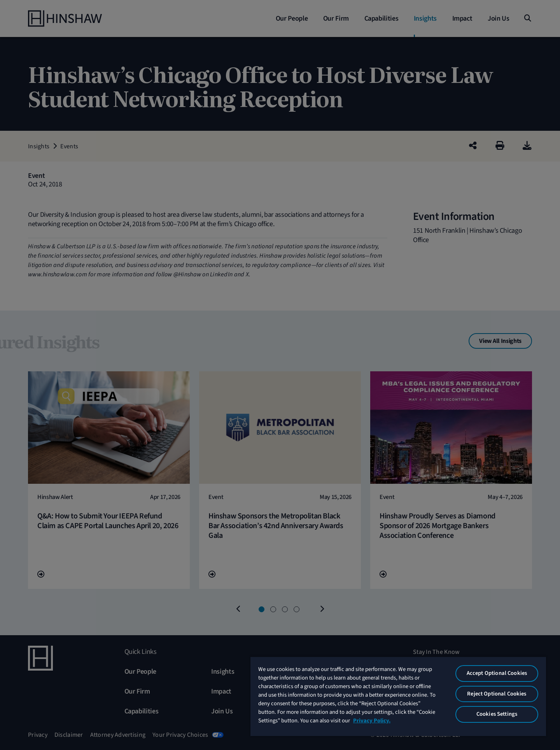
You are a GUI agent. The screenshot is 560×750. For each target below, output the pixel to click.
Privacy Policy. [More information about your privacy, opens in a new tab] (372, 721)
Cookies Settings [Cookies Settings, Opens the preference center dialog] (497, 714)
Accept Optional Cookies (497, 673)
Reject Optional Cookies (497, 694)
